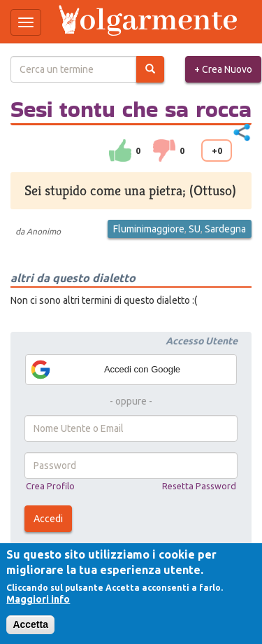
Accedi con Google (105, 370)
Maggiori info (38, 599)
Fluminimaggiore (149, 229)
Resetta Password (199, 486)
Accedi (48, 519)
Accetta (30, 624)
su (120, 150)
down (164, 150)
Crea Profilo (50, 486)
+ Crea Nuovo (223, 69)
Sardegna (225, 229)
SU (195, 229)
